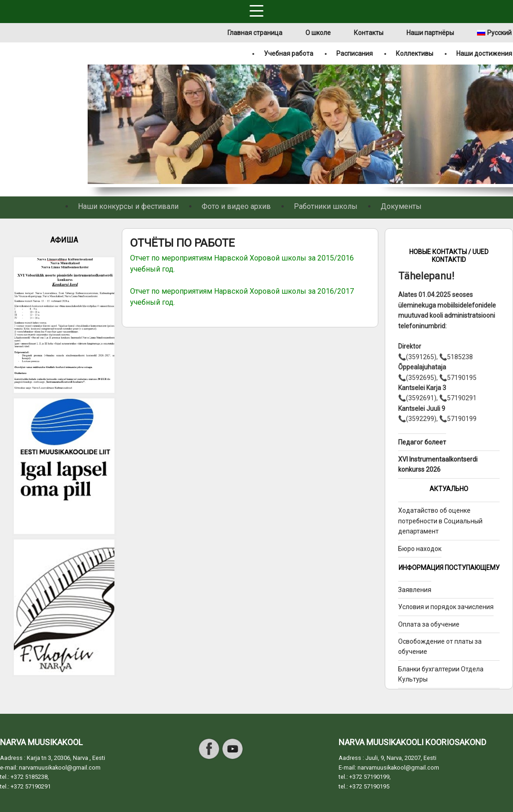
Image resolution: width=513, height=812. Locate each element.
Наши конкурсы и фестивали (128, 206)
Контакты (369, 33)
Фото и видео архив (236, 206)
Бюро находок (420, 549)
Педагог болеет (422, 442)
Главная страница (255, 33)
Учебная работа (289, 53)
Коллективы (415, 53)
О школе (318, 33)
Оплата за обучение (429, 624)
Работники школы (326, 206)
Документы (401, 206)
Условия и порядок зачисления (446, 607)
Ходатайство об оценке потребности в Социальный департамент (440, 521)
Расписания (355, 53)
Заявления (415, 590)
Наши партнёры (430, 33)
